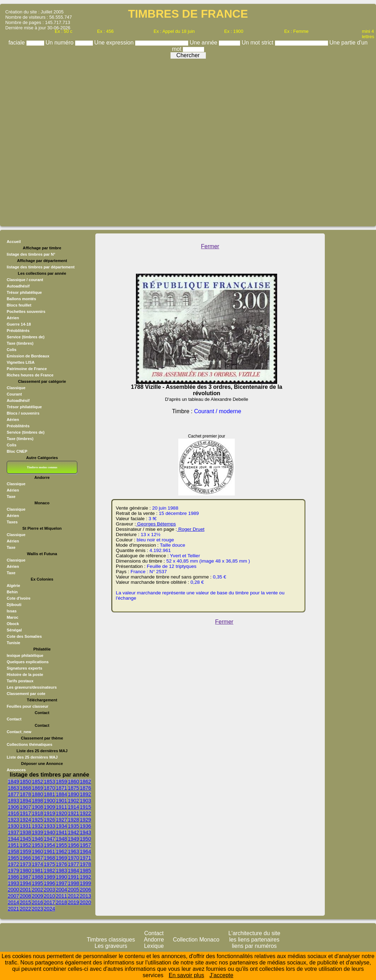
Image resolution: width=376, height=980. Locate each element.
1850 (25, 782)
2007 (13, 896)
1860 (73, 782)
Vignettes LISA (21, 362)
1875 (73, 788)
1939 (37, 832)
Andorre (154, 940)
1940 (49, 832)
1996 (49, 883)
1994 (25, 883)
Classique (16, 388)
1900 (49, 801)
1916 (13, 813)
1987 (25, 877)
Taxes (12, 522)
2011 (61, 896)
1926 (49, 820)
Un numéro (60, 43)
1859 (61, 782)
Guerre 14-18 (19, 324)
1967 (37, 858)
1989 (49, 877)
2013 (85, 896)
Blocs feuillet (19, 305)
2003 (49, 890)
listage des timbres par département (41, 267)
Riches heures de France (30, 375)
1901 (61, 801)
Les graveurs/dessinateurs (32, 687)
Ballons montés (21, 299)
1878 (25, 794)
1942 (73, 832)
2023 (37, 909)
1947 (49, 839)
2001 (25, 890)
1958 (13, 851)
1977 (73, 864)
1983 (61, 871)
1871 (61, 788)
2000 (13, 890)
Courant (14, 394)
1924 (25, 820)
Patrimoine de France (27, 369)
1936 (85, 826)
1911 (61, 807)
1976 (61, 864)
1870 (49, 788)
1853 (49, 782)
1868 (25, 788)
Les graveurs (111, 946)
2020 (85, 902)
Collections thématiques (29, 744)
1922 (85, 813)
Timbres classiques (111, 940)
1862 (85, 782)
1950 (85, 839)
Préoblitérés (18, 331)
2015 (25, 902)
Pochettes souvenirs (26, 311)
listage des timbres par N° (31, 254)
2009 (37, 896)
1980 (25, 871)
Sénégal (14, 630)
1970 (73, 858)
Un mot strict (258, 43)
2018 (61, 902)
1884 (61, 794)
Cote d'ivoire (19, 598)
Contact (14, 719)
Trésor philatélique (24, 292)
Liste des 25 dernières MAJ (32, 757)
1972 (13, 864)
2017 (49, 902)
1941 (61, 832)
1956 (73, 845)
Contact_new (19, 732)
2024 (49, 909)
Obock (13, 624)
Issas (12, 611)
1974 (37, 864)
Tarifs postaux (20, 681)
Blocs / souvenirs (23, 413)
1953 (37, 845)
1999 (85, 883)
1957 (85, 845)
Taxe (11, 497)
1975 (49, 864)
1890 (73, 794)
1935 (73, 826)
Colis (11, 350)
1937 (13, 832)
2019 (73, 902)
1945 (25, 839)
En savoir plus (187, 975)
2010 (49, 896)
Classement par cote (26, 694)
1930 (13, 826)
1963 (73, 851)
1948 (61, 839)
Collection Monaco (196, 940)
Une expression (115, 43)
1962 (61, 851)
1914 (73, 807)
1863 (13, 788)
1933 (49, 826)
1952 (25, 845)
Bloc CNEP (17, 451)
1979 (13, 871)
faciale (17, 43)
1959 (25, 851)
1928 (73, 820)
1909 (49, 807)
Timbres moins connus (42, 467)
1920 (61, 813)
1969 (61, 858)
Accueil (14, 242)
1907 (25, 807)
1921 (73, 813)
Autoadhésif (18, 286)
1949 (73, 839)
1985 (85, 871)
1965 (13, 858)
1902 (73, 801)
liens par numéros (254, 946)
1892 (85, 794)
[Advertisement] (186, 141)
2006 (85, 890)
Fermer (210, 246)
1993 (13, 883)
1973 (25, 864)
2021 (13, 909)
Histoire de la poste (25, 675)
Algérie (13, 586)
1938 (25, 832)
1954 (49, 845)
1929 (85, 820)
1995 (37, 883)
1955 (61, 845)
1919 (49, 813)
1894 (25, 801)
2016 (37, 902)
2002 (37, 890)
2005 (73, 890)
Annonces (16, 770)
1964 (85, 851)
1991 (73, 877)
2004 (61, 890)
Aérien (13, 318)
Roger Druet (191, 529)
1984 (73, 871)
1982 (49, 871)
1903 (85, 801)
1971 (85, 858)
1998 (73, 883)
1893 (13, 801)
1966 (25, 858)
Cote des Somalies (24, 636)
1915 (85, 807)
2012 (73, 896)
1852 (37, 782)
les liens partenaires (254, 940)
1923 (13, 820)
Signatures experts (25, 668)
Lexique (154, 946)
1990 (61, 877)
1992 (85, 877)
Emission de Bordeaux (28, 356)
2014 (13, 902)
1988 (37, 877)
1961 (49, 851)
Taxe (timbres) (20, 343)
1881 (49, 794)
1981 (37, 871)
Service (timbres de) (26, 337)
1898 (37, 801)
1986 (13, 877)
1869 (37, 788)
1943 (85, 832)
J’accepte (221, 975)
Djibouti (14, 605)
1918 (37, 813)
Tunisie (13, 643)
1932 (37, 826)
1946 (37, 839)
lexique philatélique (25, 655)
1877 (13, 794)
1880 (37, 794)
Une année (204, 43)
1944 (13, 839)
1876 (85, 788)
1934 (61, 826)
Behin (12, 592)
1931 (25, 826)
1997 (61, 883)
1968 (49, 858)
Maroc (13, 617)
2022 (25, 909)
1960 (37, 851)
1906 (13, 807)
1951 (13, 845)
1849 (13, 782)
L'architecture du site (254, 933)
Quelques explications (28, 662)
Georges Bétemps (156, 524)
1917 (25, 813)
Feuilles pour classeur (28, 706)
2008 (25, 896)
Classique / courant (25, 280)
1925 (37, 820)
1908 (37, 807)
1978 (85, 864)
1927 (61, 820)
